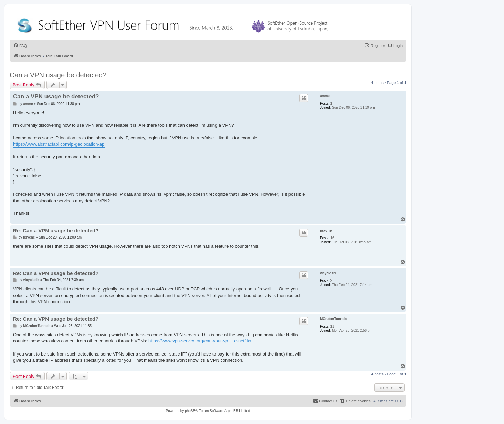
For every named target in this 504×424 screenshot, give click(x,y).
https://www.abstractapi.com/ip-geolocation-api (59, 144)
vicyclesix (328, 273)
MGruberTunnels (333, 319)
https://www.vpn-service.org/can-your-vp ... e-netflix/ (200, 341)
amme (325, 96)
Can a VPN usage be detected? (58, 75)
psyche (326, 230)
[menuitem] (20, 46)
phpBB (190, 411)
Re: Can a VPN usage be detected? (56, 230)
